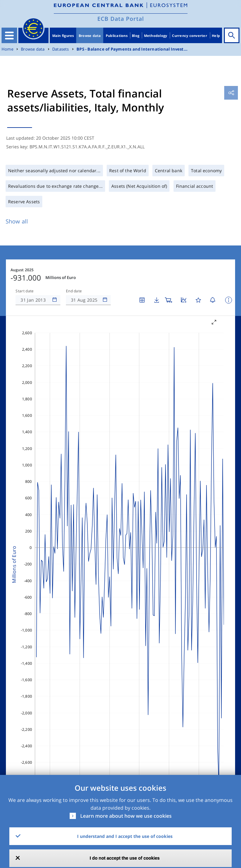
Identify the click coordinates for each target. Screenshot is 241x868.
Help (216, 36)
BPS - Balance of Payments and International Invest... (132, 49)
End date (74, 291)
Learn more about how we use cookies (126, 816)
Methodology (156, 36)
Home (7, 49)
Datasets (61, 49)
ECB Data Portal (121, 19)
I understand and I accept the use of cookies (125, 836)
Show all (17, 221)
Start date (25, 291)
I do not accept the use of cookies (125, 858)
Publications (117, 36)
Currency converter (190, 36)
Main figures (63, 36)
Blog (136, 36)
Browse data (90, 36)
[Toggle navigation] (9, 35)
